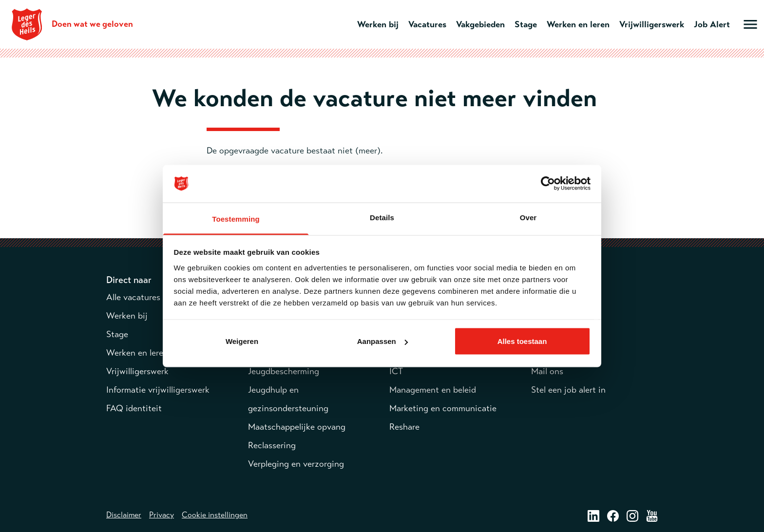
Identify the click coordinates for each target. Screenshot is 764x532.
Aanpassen (382, 341)
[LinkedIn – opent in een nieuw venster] (593, 515)
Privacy (162, 515)
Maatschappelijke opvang (297, 427)
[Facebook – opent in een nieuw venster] (613, 515)
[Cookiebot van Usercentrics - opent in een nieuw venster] (548, 184)
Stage (526, 24)
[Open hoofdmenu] (750, 24)
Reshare (404, 427)
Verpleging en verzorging (296, 464)
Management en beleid (433, 390)
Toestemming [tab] (236, 218)
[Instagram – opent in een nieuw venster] (632, 515)
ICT (396, 371)
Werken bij (378, 24)
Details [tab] (382, 217)
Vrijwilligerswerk (652, 24)
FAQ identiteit (134, 408)
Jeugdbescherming (284, 371)
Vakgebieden (480, 24)
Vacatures (427, 24)
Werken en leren (578, 24)
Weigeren (242, 341)
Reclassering (272, 445)
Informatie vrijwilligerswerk (158, 390)
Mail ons (547, 371)
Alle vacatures (133, 297)
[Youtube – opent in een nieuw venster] (652, 515)
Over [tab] (528, 217)
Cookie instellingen (215, 515)
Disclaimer (124, 515)
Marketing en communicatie (443, 408)
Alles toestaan (522, 341)
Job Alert (712, 24)
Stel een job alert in (568, 390)
